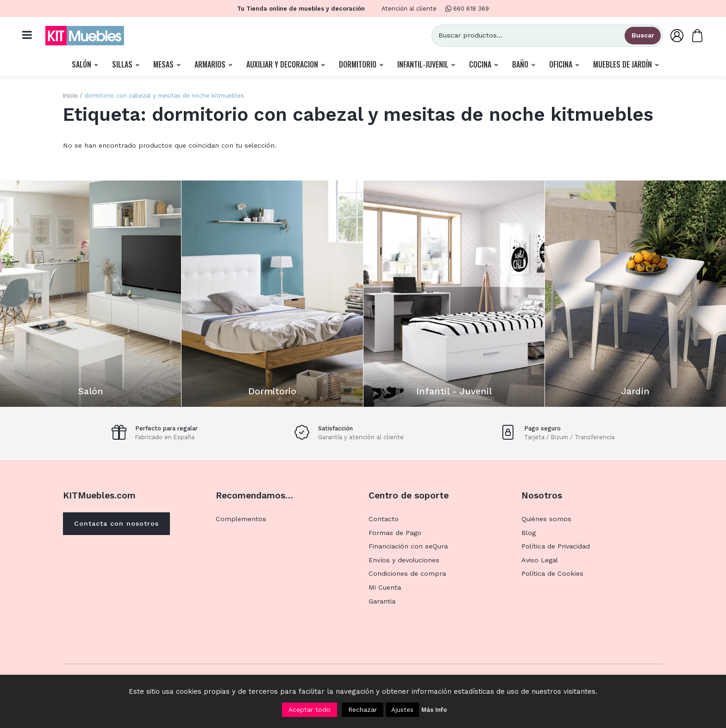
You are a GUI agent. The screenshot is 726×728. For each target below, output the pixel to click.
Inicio (70, 96)
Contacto (384, 519)
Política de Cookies (552, 573)
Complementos (241, 519)
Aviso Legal (540, 560)
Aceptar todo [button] (310, 709)
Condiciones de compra (407, 573)
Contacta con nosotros (116, 523)
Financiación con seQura (408, 546)
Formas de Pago (395, 533)
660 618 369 (467, 9)
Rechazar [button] (363, 709)
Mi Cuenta (385, 587)
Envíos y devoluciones (404, 560)
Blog (529, 533)
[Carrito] (697, 35)
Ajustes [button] (402, 710)
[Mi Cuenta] (677, 35)
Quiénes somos (546, 519)
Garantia (382, 601)
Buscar (643, 35)
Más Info (434, 710)
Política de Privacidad (556, 546)
